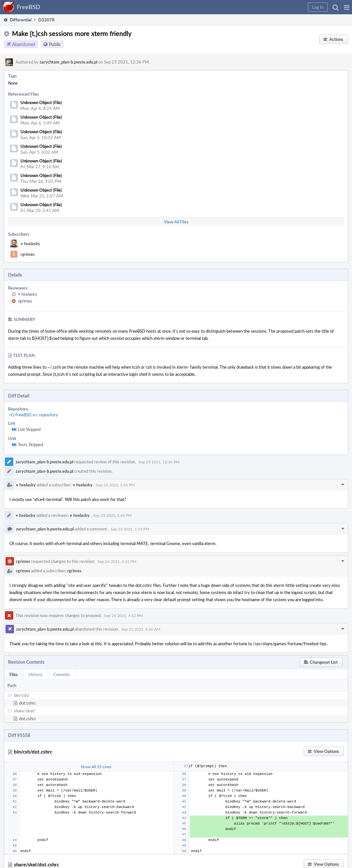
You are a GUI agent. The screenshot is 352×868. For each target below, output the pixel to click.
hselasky (30, 244)
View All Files (176, 222)
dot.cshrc (28, 703)
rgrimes (28, 254)
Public (55, 44)
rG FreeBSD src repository (34, 415)
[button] (347, 7)
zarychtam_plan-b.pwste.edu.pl (68, 62)
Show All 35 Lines (96, 767)
